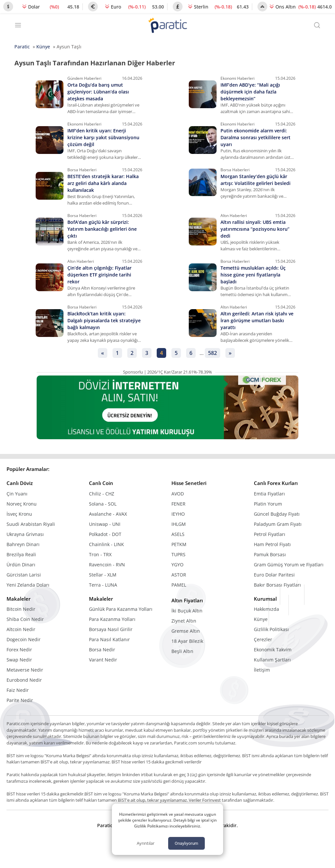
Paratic (22, 47)
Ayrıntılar (146, 843)
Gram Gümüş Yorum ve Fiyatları (289, 565)
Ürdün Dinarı (21, 565)
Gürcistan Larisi (24, 575)
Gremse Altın (186, 631)
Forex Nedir (19, 650)
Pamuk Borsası (270, 554)
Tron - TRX (100, 554)
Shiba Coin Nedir (25, 619)
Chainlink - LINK (106, 544)
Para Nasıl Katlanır (109, 639)
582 (212, 353)
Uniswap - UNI (105, 524)
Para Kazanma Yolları (112, 619)
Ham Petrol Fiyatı (272, 544)
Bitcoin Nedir (21, 609)
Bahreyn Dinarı (23, 544)
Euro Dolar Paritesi (274, 575)
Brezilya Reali (21, 554)
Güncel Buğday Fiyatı (277, 514)
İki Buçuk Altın (187, 611)
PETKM (179, 544)
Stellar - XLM (103, 575)
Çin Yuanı (17, 494)
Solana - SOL (103, 504)
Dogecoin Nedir (24, 639)
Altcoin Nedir (21, 629)
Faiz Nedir (18, 690)
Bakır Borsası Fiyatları (277, 585)
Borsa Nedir (102, 650)
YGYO (177, 565)
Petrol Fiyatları (270, 534)
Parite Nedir (20, 700)
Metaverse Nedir (25, 670)
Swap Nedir (19, 660)
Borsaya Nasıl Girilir (111, 629)
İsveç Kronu (19, 514)
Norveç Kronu (22, 504)
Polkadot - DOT (105, 534)
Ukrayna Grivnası (25, 534)
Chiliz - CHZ (102, 494)
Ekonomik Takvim (273, 650)
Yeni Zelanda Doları (28, 585)
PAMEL (179, 585)
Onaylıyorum (186, 843)
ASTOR (179, 575)
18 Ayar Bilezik (187, 641)
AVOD (178, 494)
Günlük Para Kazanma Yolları (121, 609)
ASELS (178, 534)
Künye (43, 47)
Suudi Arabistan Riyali (31, 524)
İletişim (262, 670)
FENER (178, 504)
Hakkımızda (266, 609)
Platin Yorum (268, 504)
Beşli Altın (182, 651)
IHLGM (179, 524)
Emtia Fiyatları (269, 494)
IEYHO (178, 514)
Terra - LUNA (103, 585)
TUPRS (178, 554)
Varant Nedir (103, 660)
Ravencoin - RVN (107, 565)
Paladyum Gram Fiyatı (278, 524)
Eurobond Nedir (24, 680)
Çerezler (263, 639)
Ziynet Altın (184, 621)
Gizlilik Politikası (271, 629)
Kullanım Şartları (272, 660)
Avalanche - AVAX (108, 514)
